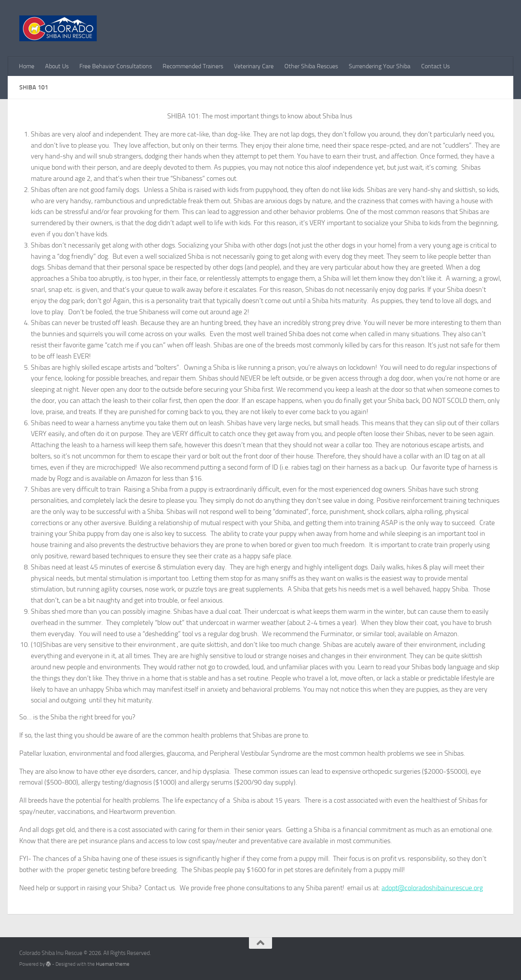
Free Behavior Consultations (116, 66)
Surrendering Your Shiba (380, 66)
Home (27, 66)
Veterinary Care (254, 66)
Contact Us (435, 66)
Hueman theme (113, 964)
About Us (57, 66)
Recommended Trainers (193, 66)
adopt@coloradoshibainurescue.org (432, 888)
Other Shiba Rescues (311, 66)
